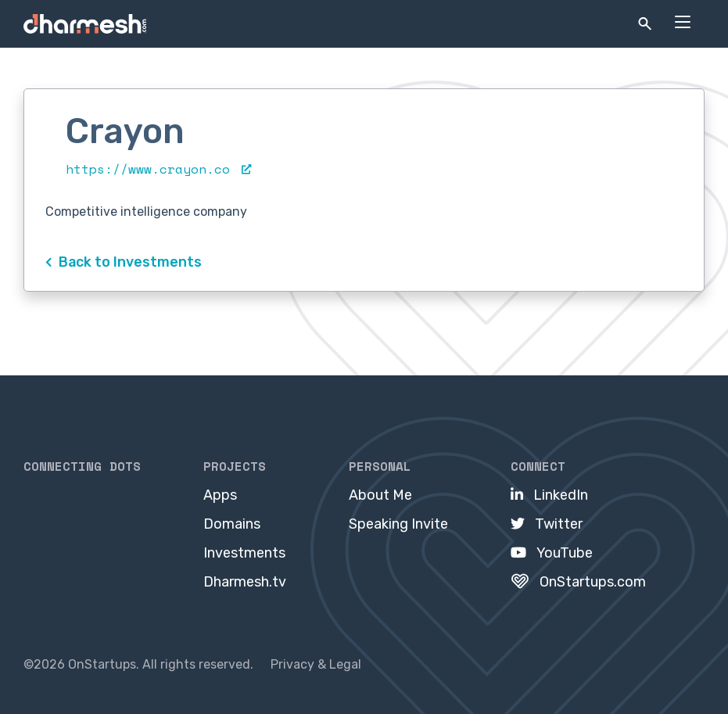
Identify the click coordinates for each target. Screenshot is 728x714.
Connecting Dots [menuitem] (82, 466)
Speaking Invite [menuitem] (398, 524)
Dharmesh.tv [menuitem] (245, 582)
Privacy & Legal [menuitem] (316, 664)
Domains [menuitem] (232, 524)
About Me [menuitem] (380, 495)
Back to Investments (124, 262)
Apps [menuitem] (220, 495)
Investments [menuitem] (244, 553)
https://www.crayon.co (158, 169)
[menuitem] (549, 495)
